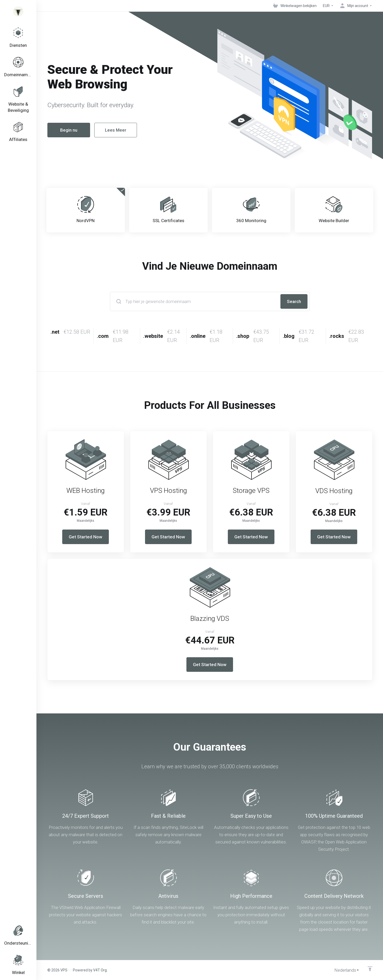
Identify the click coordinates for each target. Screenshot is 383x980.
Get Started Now (86, 537)
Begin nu (59, 130)
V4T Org (100, 970)
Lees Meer (105, 130)
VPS (64, 970)
